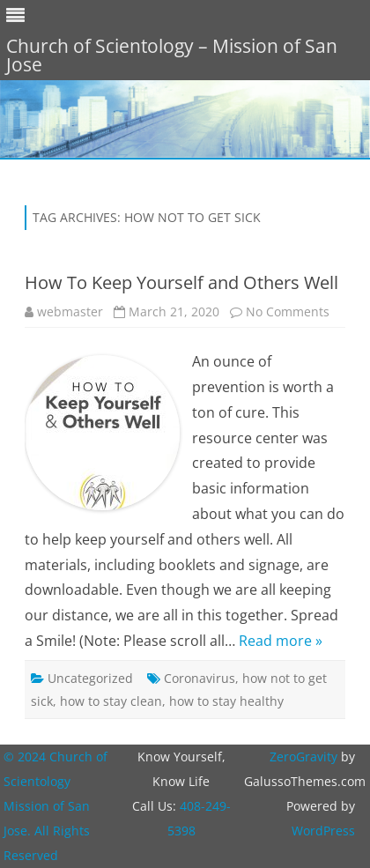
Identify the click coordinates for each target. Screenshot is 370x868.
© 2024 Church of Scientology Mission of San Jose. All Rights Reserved (55, 806)
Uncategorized (90, 678)
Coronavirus (200, 678)
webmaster (70, 312)
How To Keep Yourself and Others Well (181, 282)
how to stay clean (111, 701)
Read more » (281, 641)
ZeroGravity (303, 757)
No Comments (288, 312)
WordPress (323, 831)
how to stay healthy (226, 701)
